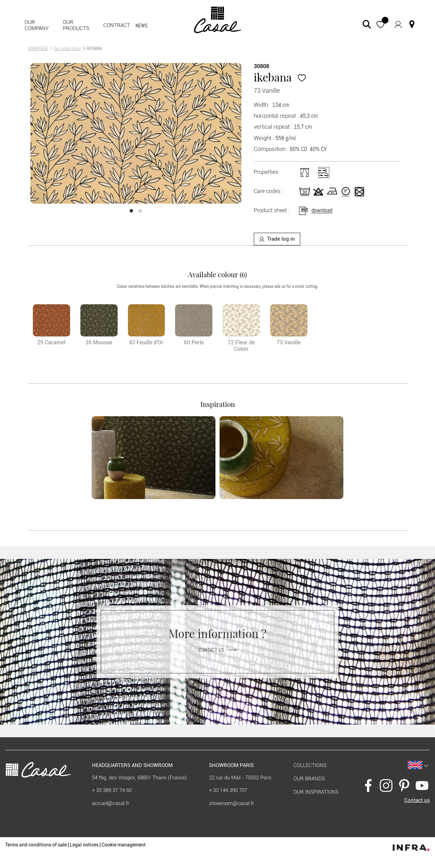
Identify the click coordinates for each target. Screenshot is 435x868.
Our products (76, 25)
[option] (136, 133)
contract (117, 25)
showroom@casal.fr (232, 803)
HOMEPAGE (38, 48)
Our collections (67, 48)
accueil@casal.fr (111, 803)
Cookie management (124, 845)
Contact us (217, 649)
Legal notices (84, 845)
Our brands (309, 779)
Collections (310, 765)
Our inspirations (316, 792)
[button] (380, 24)
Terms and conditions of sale (36, 845)
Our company (37, 25)
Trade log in (277, 239)
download (315, 210)
